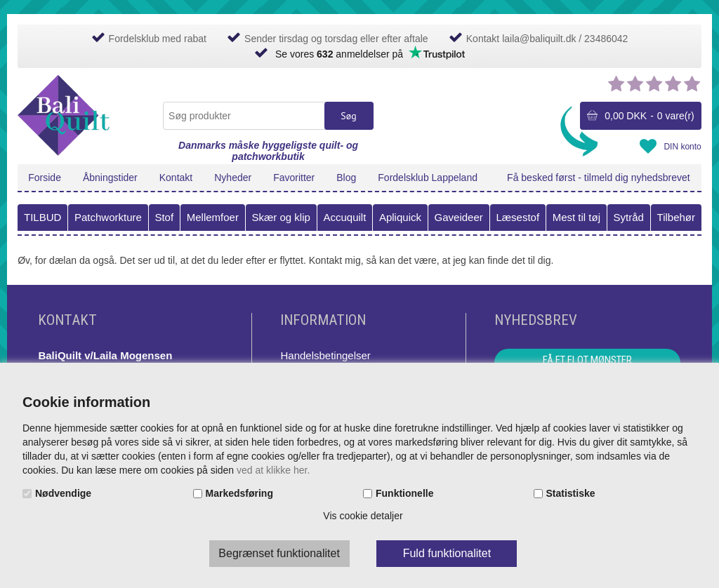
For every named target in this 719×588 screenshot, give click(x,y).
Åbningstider (110, 178)
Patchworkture (108, 217)
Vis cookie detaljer (363, 516)
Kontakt (176, 178)
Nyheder (233, 178)
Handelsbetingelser (325, 355)
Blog (346, 178)
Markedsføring (239, 493)
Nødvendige (63, 493)
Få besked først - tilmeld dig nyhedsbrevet (599, 178)
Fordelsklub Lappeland (428, 178)
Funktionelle (404, 493)
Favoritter (294, 178)
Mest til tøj (576, 217)
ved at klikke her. (273, 470)
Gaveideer (459, 217)
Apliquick (400, 217)
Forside (45, 178)
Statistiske (571, 493)
